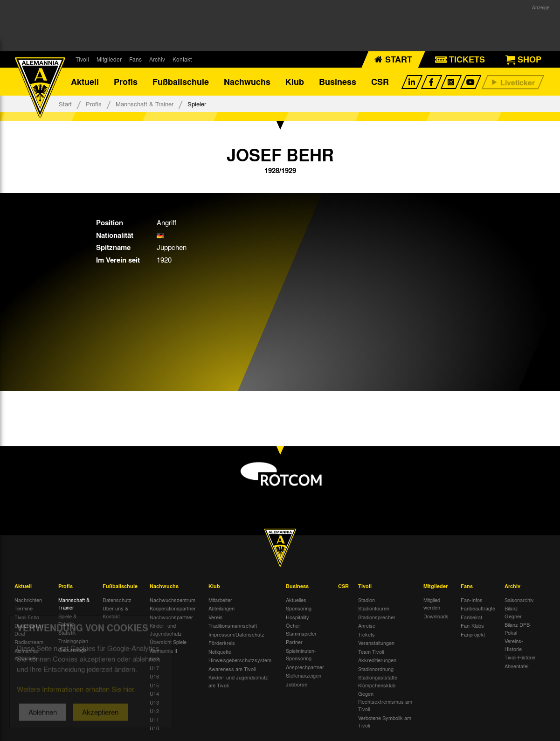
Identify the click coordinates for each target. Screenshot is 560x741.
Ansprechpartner (305, 667)
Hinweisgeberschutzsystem (240, 660)
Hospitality (297, 617)
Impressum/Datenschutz (236, 634)
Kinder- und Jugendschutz (166, 629)
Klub (295, 82)
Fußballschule (181, 82)
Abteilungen (221, 608)
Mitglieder (109, 59)
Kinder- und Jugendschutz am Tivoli (238, 681)
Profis (126, 82)
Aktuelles (296, 600)
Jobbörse (297, 684)
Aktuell (85, 82)
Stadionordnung (376, 669)
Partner (294, 642)
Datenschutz (117, 600)
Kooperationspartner (173, 608)
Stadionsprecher (377, 617)
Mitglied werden (432, 604)
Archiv (157, 59)
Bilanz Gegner (513, 612)
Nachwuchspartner (171, 617)
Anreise (367, 625)
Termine (24, 608)
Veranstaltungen (376, 643)
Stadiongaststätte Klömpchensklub (378, 681)
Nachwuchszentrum (173, 600)
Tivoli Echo (27, 617)
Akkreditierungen (377, 660)
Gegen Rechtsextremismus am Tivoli (385, 701)
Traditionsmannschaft (233, 625)
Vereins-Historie (514, 645)
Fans (135, 59)
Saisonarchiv (519, 600)
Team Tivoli (371, 651)
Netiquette (220, 651)
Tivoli (82, 59)
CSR (380, 82)
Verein (215, 617)
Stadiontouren (374, 608)
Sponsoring (299, 608)
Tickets (366, 634)
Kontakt (182, 59)
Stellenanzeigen (304, 675)
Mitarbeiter (220, 600)
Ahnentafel (516, 666)
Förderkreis (222, 643)
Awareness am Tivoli (232, 669)
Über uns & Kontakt (115, 612)
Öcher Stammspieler (301, 629)
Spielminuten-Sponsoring (301, 654)
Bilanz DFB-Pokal (518, 628)
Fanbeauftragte (478, 608)
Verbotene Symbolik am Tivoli (385, 722)
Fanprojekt (473, 634)
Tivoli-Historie (520, 657)
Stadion (366, 600)
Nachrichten (28, 600)
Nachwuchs (247, 82)
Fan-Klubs (472, 625)
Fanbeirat (471, 617)
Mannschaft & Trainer (145, 104)
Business (338, 82)
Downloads (436, 616)
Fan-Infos (472, 600)
